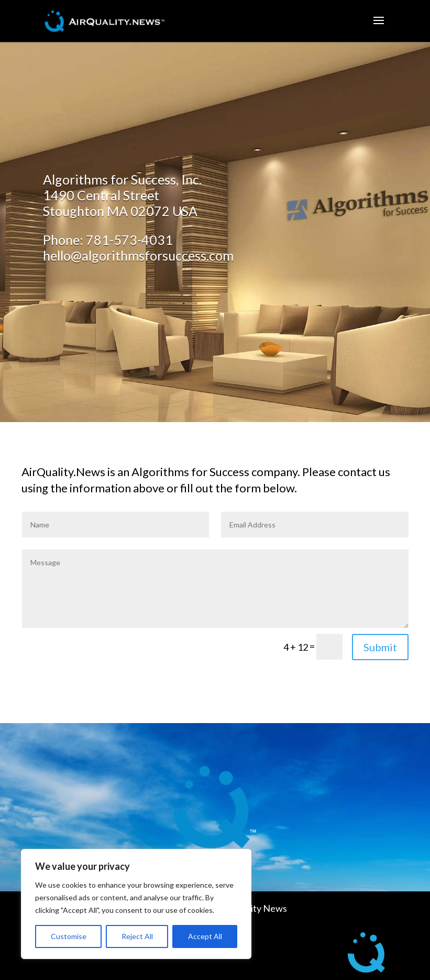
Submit (380, 647)
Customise (69, 936)
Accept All (205, 936)
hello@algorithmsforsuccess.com (138, 255)
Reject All (137, 936)
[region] (136, 904)
